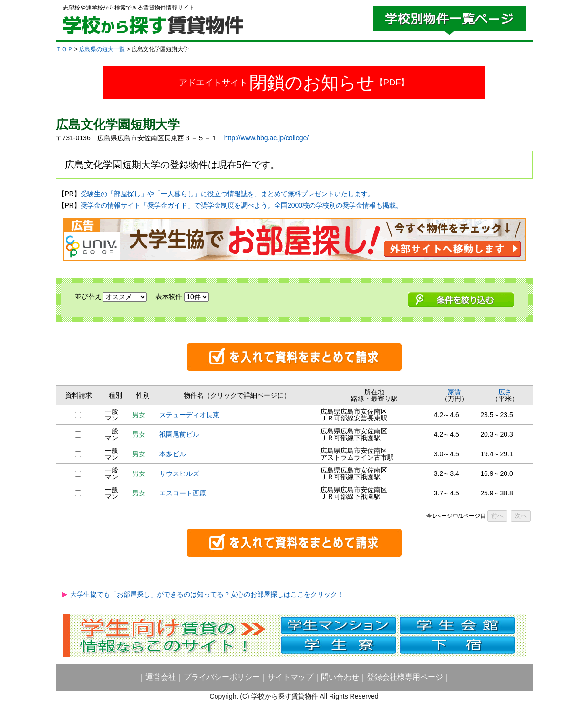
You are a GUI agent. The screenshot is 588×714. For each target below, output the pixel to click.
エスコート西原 (183, 493)
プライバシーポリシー (222, 677)
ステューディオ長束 (189, 415)
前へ (497, 516)
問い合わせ (340, 677)
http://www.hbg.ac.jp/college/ (266, 138)
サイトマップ (290, 677)
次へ (521, 516)
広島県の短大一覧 (102, 49)
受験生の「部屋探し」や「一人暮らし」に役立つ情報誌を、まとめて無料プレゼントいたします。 (227, 194)
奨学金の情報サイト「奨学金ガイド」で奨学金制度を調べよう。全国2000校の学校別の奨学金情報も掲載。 (242, 205)
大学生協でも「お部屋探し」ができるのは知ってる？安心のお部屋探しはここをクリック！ (207, 594)
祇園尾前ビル (179, 434)
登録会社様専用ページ (405, 677)
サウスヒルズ (179, 473)
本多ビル (173, 454)
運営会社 (161, 677)
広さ (505, 392)
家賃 (454, 392)
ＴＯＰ (64, 49)
